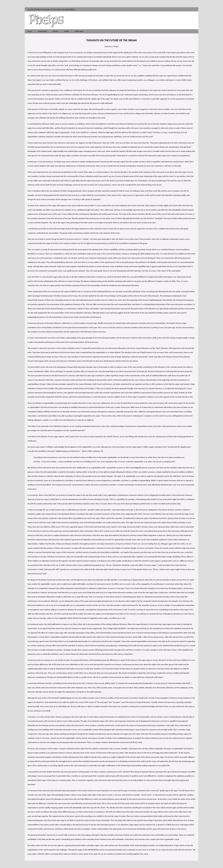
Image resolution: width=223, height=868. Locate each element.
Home (30, 31)
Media (67, 31)
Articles (56, 31)
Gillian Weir (79, 31)
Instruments (42, 31)
